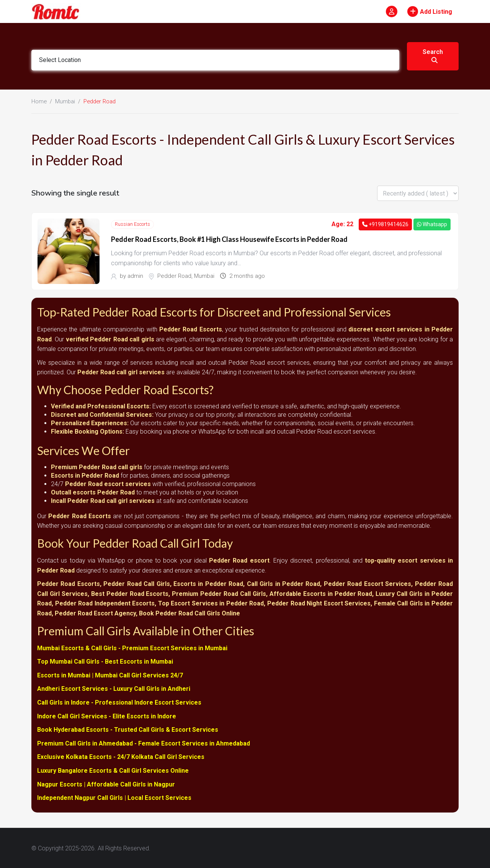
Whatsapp (432, 224)
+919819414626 (385, 224)
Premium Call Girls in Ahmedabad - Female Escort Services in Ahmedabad (144, 743)
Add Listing (430, 11)
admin (135, 276)
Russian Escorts (132, 224)
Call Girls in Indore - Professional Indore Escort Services (119, 702)
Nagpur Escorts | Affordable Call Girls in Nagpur (106, 784)
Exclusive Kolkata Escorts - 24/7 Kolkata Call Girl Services (121, 756)
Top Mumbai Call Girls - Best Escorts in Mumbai (105, 661)
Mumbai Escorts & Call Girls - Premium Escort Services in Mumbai (132, 648)
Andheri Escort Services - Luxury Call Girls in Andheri (114, 689)
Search (433, 56)
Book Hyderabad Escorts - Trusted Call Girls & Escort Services (128, 729)
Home (39, 101)
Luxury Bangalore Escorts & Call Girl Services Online (113, 770)
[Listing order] (418, 193)
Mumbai (65, 101)
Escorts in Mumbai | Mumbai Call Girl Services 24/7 (110, 675)
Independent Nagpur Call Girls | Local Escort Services (114, 797)
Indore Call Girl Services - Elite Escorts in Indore (107, 716)
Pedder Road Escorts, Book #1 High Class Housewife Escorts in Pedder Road (229, 239)
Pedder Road (174, 276)
